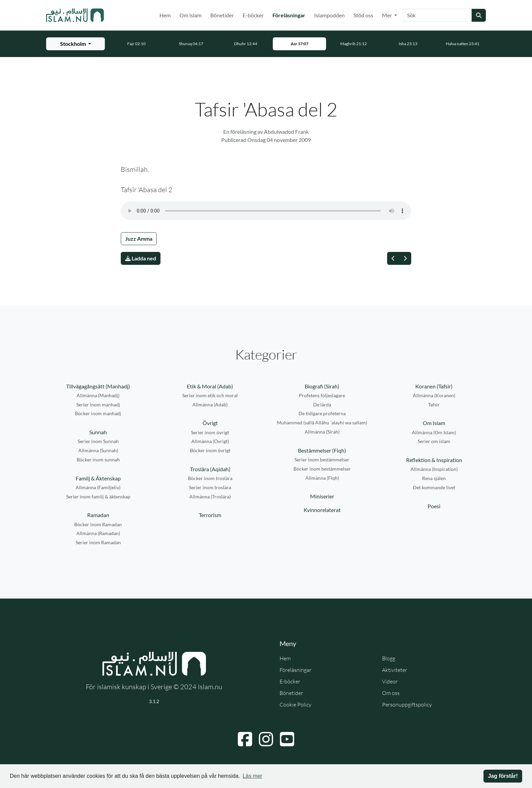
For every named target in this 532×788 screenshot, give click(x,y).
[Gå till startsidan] (75, 15)
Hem (165, 15)
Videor (390, 681)
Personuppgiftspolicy (407, 704)
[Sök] (437, 15)
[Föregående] (393, 258)
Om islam (191, 15)
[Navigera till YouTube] (287, 739)
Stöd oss (363, 15)
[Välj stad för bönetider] (75, 44)
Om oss (391, 693)
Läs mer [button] (252, 776)
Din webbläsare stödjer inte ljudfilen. (266, 211)
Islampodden (329, 15)
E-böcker (253, 15)
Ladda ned (141, 258)
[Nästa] (405, 258)
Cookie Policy (296, 704)
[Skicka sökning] (479, 15)
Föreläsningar (290, 15)
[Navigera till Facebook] (245, 739)
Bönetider (222, 15)
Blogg (389, 658)
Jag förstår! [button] (503, 776)
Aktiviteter (395, 670)
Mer (387, 15)
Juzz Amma (139, 239)
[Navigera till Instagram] (266, 739)
